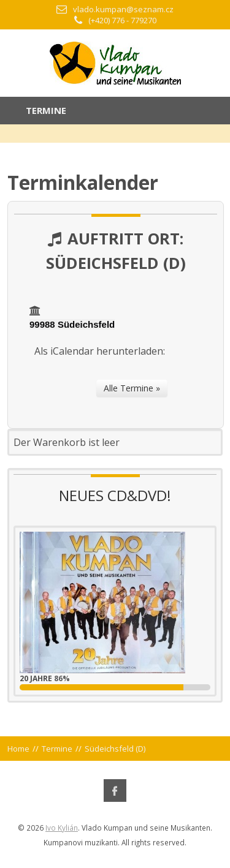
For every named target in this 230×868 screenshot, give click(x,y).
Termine (57, 749)
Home (18, 749)
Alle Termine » (132, 388)
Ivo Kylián (62, 828)
